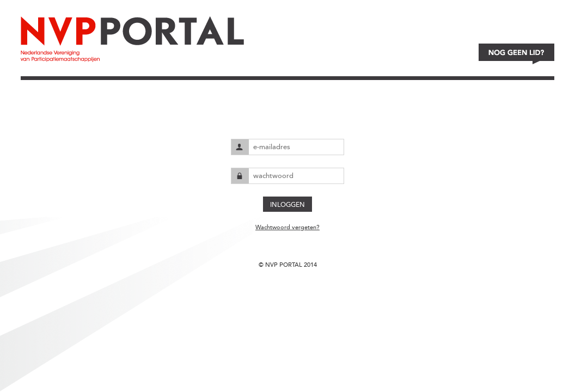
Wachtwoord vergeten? (287, 227)
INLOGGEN (287, 205)
